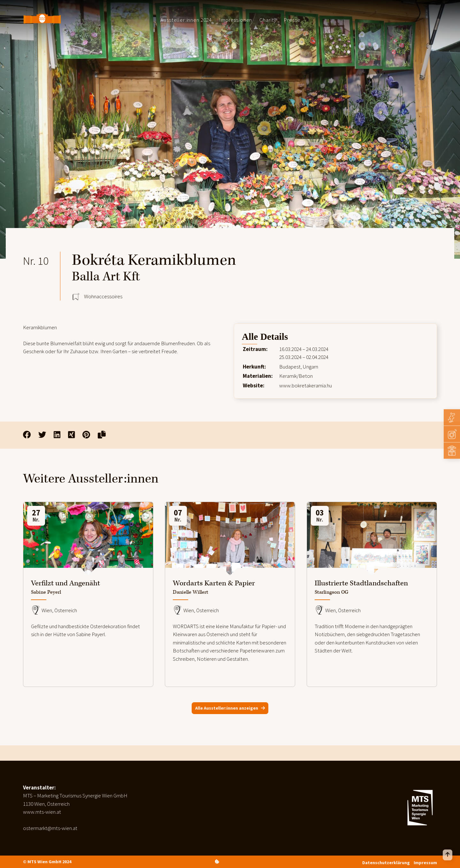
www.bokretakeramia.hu (306, 385)
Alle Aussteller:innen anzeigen (227, 708)
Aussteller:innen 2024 (186, 20)
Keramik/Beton (296, 376)
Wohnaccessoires (103, 296)
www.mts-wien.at (42, 812)
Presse (292, 20)
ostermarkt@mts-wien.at (50, 828)
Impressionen (236, 20)
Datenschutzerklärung (386, 863)
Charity (268, 20)
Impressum (425, 863)
